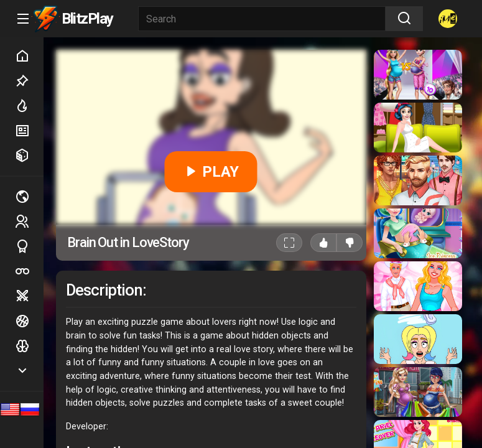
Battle (29, 296)
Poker (29, 271)
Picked (29, 81)
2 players (29, 221)
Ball (29, 321)
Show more (29, 371)
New (29, 131)
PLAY (211, 172)
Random (29, 156)
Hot (29, 106)
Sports (29, 246)
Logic (29, 346)
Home (29, 56)
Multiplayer (29, 197)
